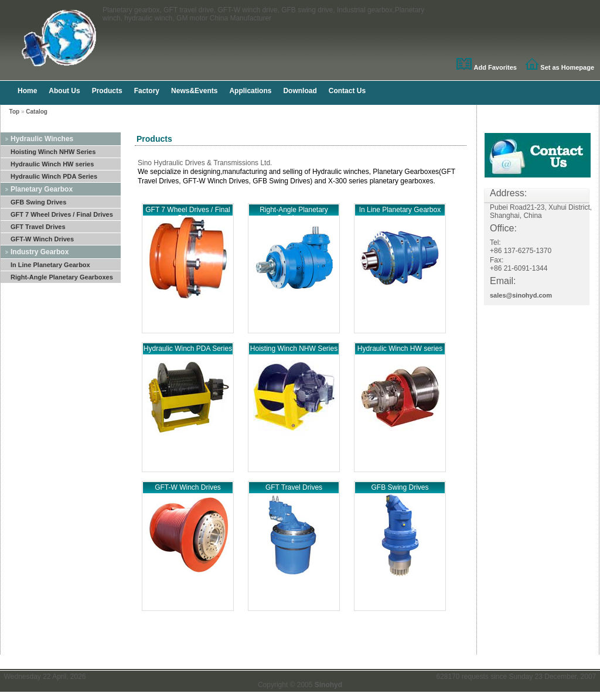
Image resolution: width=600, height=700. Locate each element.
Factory (147, 91)
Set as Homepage (567, 67)
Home (27, 91)
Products (107, 91)
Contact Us (347, 91)
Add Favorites (495, 67)
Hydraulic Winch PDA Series (54, 176)
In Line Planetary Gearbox (50, 265)
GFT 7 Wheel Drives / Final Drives (62, 214)
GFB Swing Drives (38, 202)
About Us (64, 91)
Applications (250, 91)
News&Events (194, 91)
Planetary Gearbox (42, 189)
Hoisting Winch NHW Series (53, 152)
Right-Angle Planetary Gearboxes (62, 277)
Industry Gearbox (40, 252)
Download (300, 91)
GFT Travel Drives (38, 227)
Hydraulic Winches (42, 139)
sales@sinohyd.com (521, 295)
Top (15, 112)
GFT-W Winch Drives (42, 239)
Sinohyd (328, 685)
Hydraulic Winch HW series (52, 164)
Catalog (37, 112)
